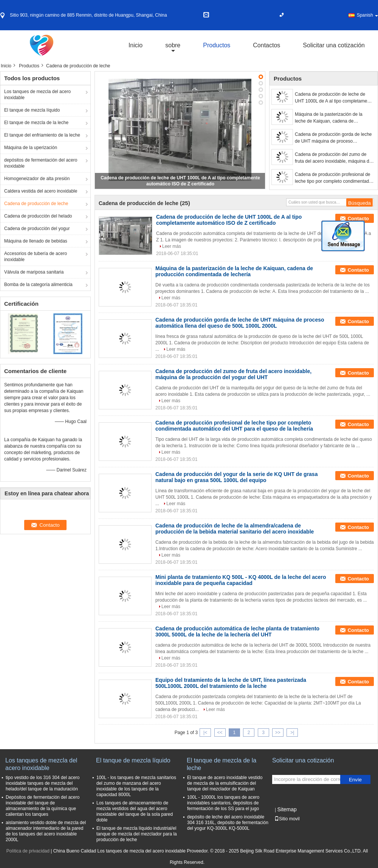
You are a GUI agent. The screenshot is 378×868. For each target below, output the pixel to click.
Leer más (172, 246)
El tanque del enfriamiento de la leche (42, 135)
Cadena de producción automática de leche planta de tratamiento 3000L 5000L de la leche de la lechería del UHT (237, 632)
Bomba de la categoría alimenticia (38, 285)
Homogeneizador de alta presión (37, 179)
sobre (173, 45)
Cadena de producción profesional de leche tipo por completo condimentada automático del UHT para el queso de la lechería (333, 178)
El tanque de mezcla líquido (32, 110)
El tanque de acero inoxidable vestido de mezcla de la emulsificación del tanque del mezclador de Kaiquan (225, 783)
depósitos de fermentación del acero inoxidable (41, 163)
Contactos (266, 45)
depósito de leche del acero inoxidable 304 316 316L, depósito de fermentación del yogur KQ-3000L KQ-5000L (228, 823)
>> (278, 733)
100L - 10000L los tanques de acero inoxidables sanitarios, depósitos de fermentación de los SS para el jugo (223, 803)
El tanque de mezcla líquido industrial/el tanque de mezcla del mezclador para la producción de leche (137, 834)
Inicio (136, 45)
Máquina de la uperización (31, 148)
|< (205, 733)
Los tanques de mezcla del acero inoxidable (37, 95)
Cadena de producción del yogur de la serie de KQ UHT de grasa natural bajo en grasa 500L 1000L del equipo (236, 477)
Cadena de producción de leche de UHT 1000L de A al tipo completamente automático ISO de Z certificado (334, 98)
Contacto (358, 219)
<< (220, 733)
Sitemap (287, 809)
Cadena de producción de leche (36, 204)
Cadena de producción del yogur (37, 229)
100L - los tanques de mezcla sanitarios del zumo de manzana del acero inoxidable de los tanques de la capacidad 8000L (136, 786)
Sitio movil (287, 819)
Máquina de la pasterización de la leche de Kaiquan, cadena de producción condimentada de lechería (333, 118)
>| (292, 733)
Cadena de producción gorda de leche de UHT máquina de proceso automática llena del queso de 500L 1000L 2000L (333, 138)
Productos (217, 45)
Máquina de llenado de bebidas (36, 241)
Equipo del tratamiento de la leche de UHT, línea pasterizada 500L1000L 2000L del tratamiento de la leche (231, 683)
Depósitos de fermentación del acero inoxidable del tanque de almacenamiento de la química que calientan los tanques (43, 806)
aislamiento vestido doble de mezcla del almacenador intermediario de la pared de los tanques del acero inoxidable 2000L (46, 831)
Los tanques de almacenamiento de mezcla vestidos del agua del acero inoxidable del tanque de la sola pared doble (135, 811)
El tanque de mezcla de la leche (36, 123)
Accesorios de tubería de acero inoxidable (36, 257)
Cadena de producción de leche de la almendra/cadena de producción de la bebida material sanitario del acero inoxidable (235, 529)
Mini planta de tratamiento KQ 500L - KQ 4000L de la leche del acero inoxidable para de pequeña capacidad (241, 580)
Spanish (367, 15)
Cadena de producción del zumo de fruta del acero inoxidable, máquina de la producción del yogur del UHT (333, 158)
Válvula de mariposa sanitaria (34, 272)
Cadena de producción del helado (38, 216)
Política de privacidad (28, 851)
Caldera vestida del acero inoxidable (41, 191)
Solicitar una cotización (334, 45)
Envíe (355, 780)
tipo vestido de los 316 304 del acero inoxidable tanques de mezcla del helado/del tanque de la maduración (43, 783)
